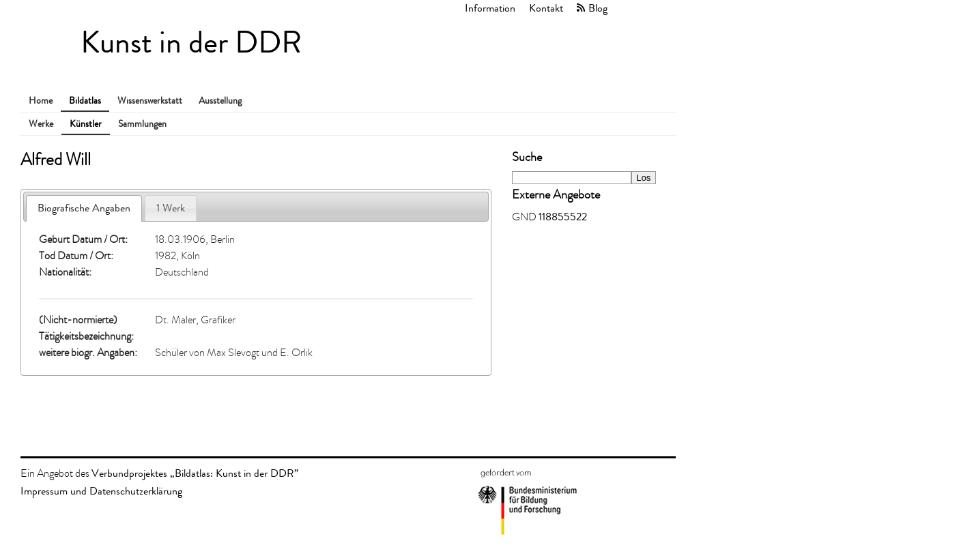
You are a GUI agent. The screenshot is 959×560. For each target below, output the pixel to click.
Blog (598, 8)
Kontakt (546, 8)
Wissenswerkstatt (150, 101)
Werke (41, 124)
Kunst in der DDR (191, 43)
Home (41, 101)
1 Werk (171, 208)
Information (490, 8)
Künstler (86, 124)
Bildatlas (85, 101)
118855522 (563, 217)
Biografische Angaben (84, 208)
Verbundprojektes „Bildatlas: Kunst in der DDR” (195, 473)
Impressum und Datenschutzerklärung (101, 491)
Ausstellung (220, 101)
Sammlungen (142, 124)
